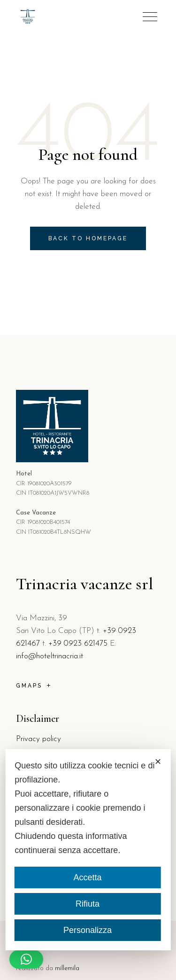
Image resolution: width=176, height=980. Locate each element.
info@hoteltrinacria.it (50, 656)
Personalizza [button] (88, 930)
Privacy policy (38, 739)
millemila (67, 968)
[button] (26, 959)
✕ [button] (158, 762)
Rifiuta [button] (88, 904)
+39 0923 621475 (78, 644)
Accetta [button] (87, 877)
